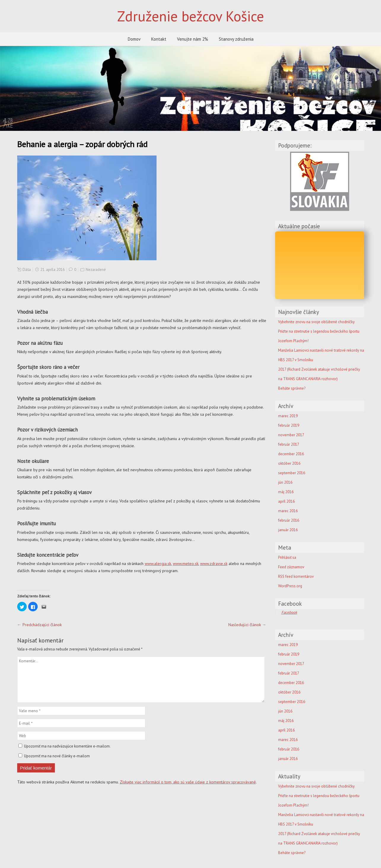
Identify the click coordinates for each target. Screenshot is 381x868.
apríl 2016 (286, 501)
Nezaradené (96, 270)
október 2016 (289, 463)
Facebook (290, 604)
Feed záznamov (291, 567)
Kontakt (159, 39)
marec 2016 (288, 511)
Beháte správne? (292, 388)
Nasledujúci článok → (247, 625)
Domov (134, 39)
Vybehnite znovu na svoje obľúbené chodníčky (316, 786)
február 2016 (289, 520)
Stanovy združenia (236, 39)
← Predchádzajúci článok (39, 625)
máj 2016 (286, 492)
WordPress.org (290, 586)
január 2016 (288, 530)
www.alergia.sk (158, 564)
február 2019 (289, 425)
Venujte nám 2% (193, 39)
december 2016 (291, 454)
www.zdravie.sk (214, 564)
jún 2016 (285, 482)
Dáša (27, 270)
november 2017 (291, 435)
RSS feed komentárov (296, 576)
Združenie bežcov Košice (190, 16)
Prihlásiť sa (287, 557)
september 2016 (292, 473)
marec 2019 (288, 416)
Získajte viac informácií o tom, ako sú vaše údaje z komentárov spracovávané (188, 782)
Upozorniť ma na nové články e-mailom (57, 756)
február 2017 (289, 444)
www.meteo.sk (186, 564)
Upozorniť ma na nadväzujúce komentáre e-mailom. (67, 746)
